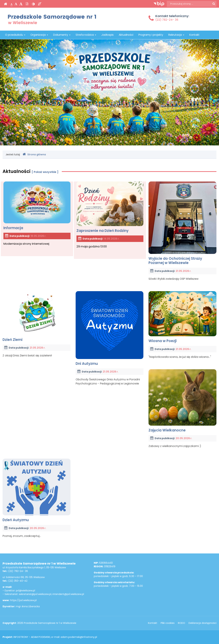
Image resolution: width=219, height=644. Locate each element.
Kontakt (194, 35)
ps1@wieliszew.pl (25, 591)
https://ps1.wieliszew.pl (23, 600)
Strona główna (34, 154)
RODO (182, 623)
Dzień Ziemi (37, 317)
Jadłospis (107, 35)
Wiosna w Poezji (182, 317)
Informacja (37, 206)
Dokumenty (62, 35)
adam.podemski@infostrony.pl (79, 637)
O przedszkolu (15, 35)
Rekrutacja (176, 35)
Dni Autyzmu (110, 328)
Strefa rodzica (86, 35)
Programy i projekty (151, 35)
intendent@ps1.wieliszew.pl (68, 594)
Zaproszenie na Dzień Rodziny (110, 207)
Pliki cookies (168, 623)
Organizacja (39, 35)
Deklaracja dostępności (202, 623)
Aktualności (126, 35)
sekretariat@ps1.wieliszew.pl (35, 594)
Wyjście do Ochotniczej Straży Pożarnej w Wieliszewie (182, 223)
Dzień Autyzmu (37, 490)
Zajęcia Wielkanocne (182, 401)
